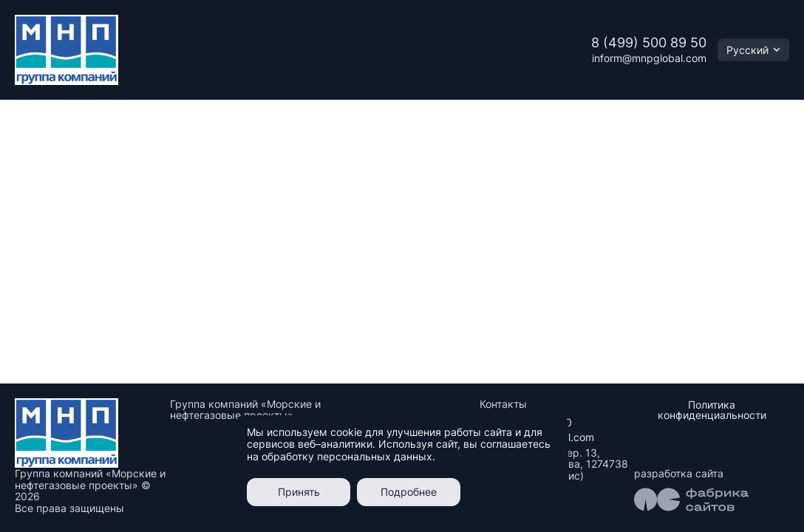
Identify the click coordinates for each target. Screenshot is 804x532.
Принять (299, 492)
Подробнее (409, 492)
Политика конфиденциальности (712, 410)
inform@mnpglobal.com (649, 58)
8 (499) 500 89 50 (649, 42)
